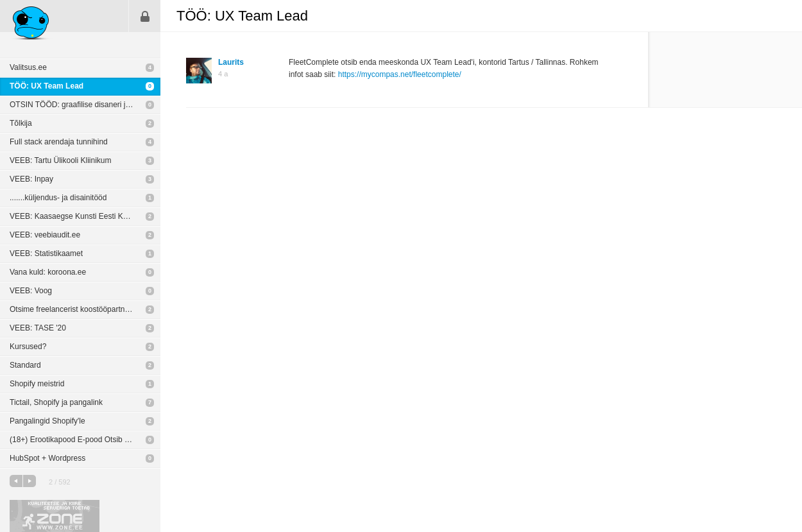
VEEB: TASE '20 (38, 328)
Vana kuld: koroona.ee (48, 272)
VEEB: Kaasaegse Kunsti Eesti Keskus (76, 216)
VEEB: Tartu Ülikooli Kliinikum (61, 160)
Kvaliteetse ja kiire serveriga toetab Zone (55, 516)
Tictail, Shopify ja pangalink (56, 402)
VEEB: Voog (31, 291)
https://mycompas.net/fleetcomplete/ (400, 74)
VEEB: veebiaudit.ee (45, 235)
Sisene (145, 16)
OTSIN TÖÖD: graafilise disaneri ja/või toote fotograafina (85, 105)
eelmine (16, 481)
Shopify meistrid (37, 384)
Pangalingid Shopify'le (47, 421)
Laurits (231, 62)
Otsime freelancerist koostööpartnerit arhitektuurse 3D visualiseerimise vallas (85, 309)
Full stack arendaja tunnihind (59, 142)
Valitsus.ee (28, 67)
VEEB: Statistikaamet (46, 253)
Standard (25, 365)
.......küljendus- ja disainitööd (58, 198)
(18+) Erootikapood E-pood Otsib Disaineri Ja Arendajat (85, 440)
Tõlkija (21, 123)
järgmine (30, 481)
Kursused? (28, 347)
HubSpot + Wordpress (47, 458)
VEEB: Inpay (31, 179)
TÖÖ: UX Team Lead (47, 86)
